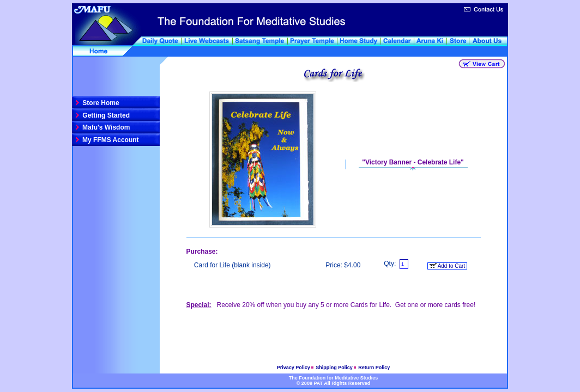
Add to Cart (447, 266)
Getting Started (105, 115)
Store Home (100, 103)
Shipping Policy (335, 367)
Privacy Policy (294, 367)
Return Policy (374, 367)
